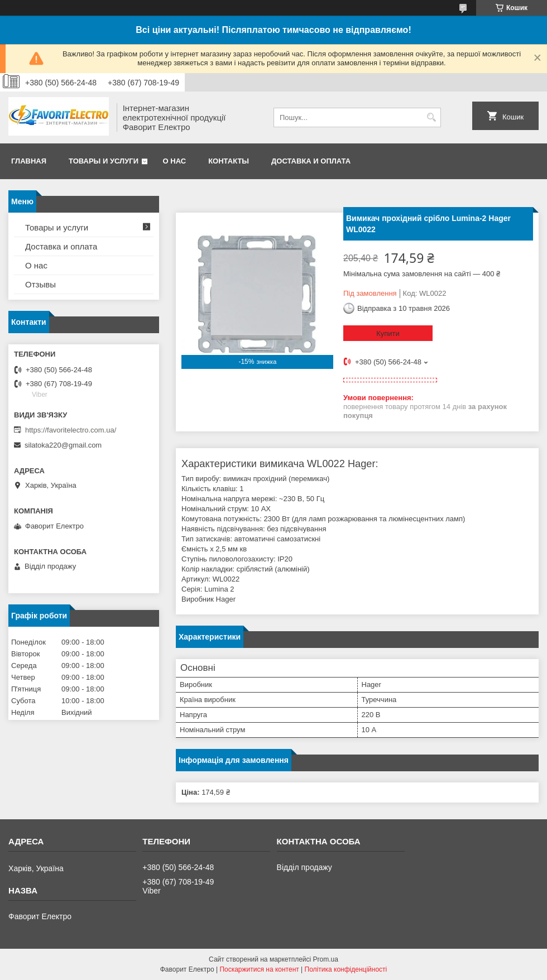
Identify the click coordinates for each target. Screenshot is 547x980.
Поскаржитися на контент (259, 969)
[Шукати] (431, 117)
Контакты (229, 161)
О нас (175, 161)
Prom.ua (326, 959)
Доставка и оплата (311, 161)
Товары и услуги (104, 161)
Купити (388, 333)
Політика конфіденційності (346, 969)
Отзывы (40, 284)
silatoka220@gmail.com (63, 445)
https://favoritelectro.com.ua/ (71, 430)
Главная (29, 161)
